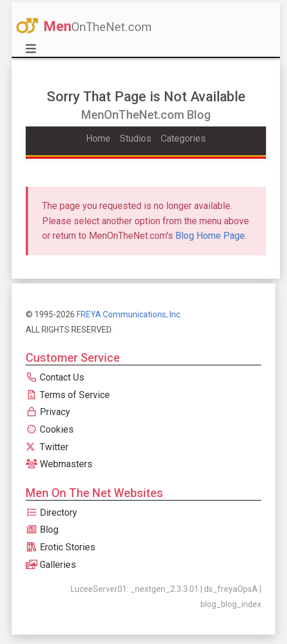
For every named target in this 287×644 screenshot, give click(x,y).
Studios (136, 138)
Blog (42, 530)
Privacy (48, 412)
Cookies (50, 429)
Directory (51, 513)
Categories (183, 138)
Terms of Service (68, 395)
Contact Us (55, 377)
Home (98, 138)
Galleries (51, 565)
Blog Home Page (210, 236)
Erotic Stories (60, 547)
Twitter (47, 447)
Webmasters (59, 464)
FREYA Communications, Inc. (129, 314)
